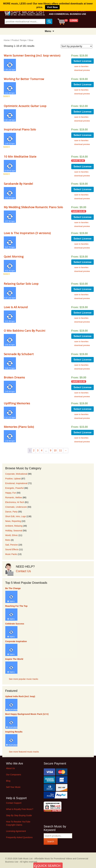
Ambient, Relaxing (14, 526)
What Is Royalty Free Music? (20, 809)
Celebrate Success (15, 624)
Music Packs (11, 554)
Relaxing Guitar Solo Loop (21, 284)
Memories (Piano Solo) (19, 427)
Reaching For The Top (16, 606)
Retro (8, 540)
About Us (10, 768)
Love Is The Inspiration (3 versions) (27, 233)
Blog (8, 781)
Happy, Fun (11, 493)
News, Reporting (13, 521)
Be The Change (13, 588)
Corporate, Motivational (16, 474)
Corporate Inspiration (16, 641)
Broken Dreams (14, 377)
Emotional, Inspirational (16, 483)
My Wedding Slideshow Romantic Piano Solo (33, 207)
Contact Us (23, 571)
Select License (83, 61)
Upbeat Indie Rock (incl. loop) (20, 696)
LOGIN (74, 20)
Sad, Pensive (12, 545)
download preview (82, 70)
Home (7, 40)
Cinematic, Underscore (16, 507)
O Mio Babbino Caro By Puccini (24, 331)
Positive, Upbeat (13, 479)
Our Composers (14, 775)
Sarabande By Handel (18, 184)
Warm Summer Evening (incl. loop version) (32, 55)
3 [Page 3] (38, 450)
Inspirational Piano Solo (20, 129)
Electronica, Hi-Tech (15, 502)
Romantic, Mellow (14, 497)
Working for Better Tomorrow (24, 79)
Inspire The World (14, 659)
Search (51, 841)
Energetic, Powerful (14, 488)
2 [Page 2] (34, 450)
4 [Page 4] (42, 450)
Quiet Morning (14, 256)
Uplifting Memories (17, 403)
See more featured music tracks (24, 752)
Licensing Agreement (16, 831)
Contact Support (14, 803)
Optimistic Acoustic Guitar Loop (25, 106)
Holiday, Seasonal (14, 531)
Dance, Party (11, 512)
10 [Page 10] (55, 450)
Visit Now (52, 7)
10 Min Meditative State (20, 156)
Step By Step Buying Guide (19, 815)
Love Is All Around (16, 307)
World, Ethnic (12, 535)
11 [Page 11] (61, 450)
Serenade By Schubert (19, 354)
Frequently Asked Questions (19, 837)
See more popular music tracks (24, 679)
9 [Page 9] (51, 450)
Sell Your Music (13, 787)
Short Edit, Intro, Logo (16, 516)
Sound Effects (12, 549)
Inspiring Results (14, 732)
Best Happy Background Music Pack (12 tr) (27, 714)
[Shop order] (77, 46)
